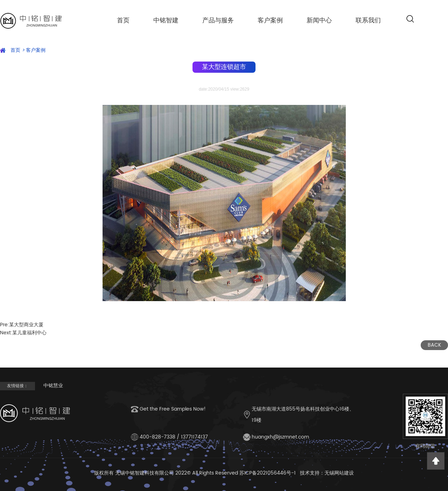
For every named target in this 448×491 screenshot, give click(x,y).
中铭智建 (166, 20)
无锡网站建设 (339, 473)
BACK (434, 345)
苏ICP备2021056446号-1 (268, 473)
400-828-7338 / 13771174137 (174, 437)
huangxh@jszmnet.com (280, 437)
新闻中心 (319, 20)
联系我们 (368, 20)
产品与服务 (218, 20)
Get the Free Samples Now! (173, 409)
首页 (123, 20)
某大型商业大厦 (26, 325)
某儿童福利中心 (29, 333)
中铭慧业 (53, 386)
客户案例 (270, 20)
